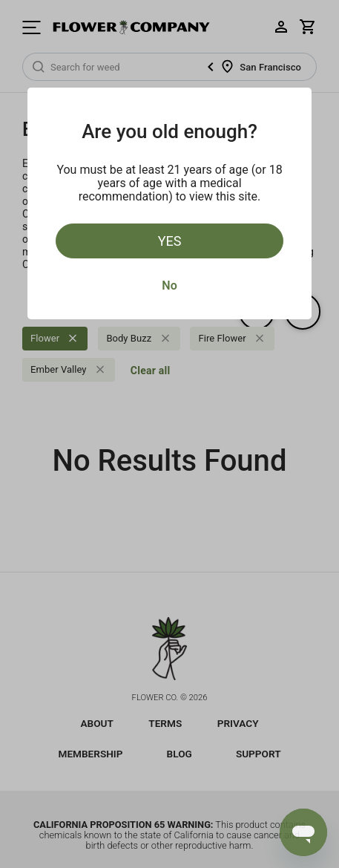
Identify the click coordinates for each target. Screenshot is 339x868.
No (169, 285)
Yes (170, 241)
